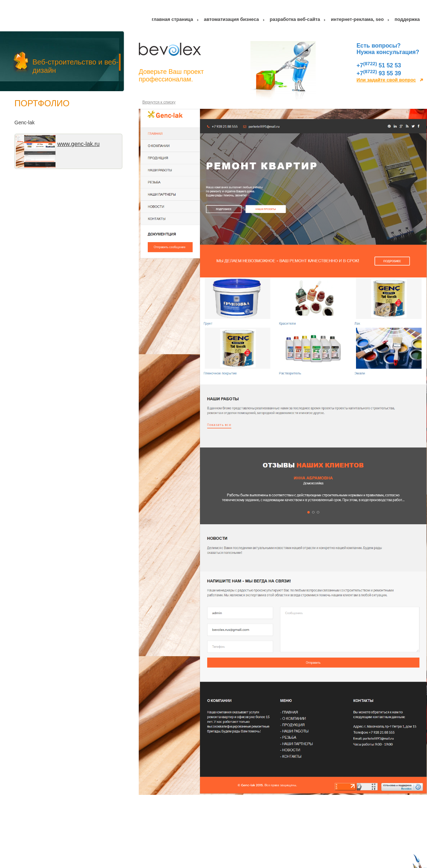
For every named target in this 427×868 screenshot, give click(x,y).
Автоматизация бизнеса (232, 20)
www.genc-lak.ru (78, 145)
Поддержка (407, 20)
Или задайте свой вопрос (386, 81)
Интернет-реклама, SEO (357, 20)
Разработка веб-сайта (295, 20)
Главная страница (172, 20)
